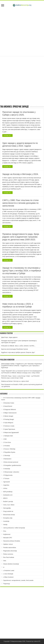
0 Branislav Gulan (9, 403)
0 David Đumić (8, 406)
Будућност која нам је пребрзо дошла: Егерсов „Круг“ (18, 352)
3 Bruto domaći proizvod (11, 462)
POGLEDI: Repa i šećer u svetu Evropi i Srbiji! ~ (16, 376)
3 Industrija (7, 469)
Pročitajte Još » (7, 135)
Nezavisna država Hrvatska (12, 541)
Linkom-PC (37, 641)
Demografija (7, 508)
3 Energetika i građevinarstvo (12, 465)
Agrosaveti (6, 482)
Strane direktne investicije (11, 564)
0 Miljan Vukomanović (10, 413)
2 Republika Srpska (9, 452)
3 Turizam (6, 478)
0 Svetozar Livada (9, 426)
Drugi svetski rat (8, 511)
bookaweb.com (8, 495)
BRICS (5, 498)
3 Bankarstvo (7, 459)
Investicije (6, 521)
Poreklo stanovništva (10, 547)
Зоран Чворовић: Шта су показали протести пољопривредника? (22, 371)
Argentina (6, 485)
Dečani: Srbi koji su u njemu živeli (19, 381)
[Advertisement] (22, 32)
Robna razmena (8, 554)
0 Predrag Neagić (9, 419)
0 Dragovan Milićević (10, 409)
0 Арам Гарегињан (9, 429)
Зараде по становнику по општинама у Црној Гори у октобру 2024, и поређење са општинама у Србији (22, 271)
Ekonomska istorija (9, 515)
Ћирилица (7, 584)
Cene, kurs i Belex (9, 505)
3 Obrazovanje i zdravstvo (11, 472)
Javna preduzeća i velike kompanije (14, 528)
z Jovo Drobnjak (8, 574)
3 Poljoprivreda (8, 475)
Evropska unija (8, 518)
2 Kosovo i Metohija (9, 449)
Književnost (7, 534)
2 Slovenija (7, 455)
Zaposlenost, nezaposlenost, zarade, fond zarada (18, 580)
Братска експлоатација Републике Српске (15, 349)
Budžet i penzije (8, 501)
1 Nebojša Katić (8, 436)
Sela (5, 561)
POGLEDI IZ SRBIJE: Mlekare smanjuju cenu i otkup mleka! (21, 373)
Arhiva (5, 488)
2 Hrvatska (7, 446)
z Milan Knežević (8, 577)
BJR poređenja (8, 492)
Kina (5, 531)
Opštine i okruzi (8, 544)
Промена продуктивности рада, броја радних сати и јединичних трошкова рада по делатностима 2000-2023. (21, 237)
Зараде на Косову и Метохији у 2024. (20, 174)
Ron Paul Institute (9, 557)
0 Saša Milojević (8, 423)
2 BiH (5, 439)
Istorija (5, 524)
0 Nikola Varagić (8, 416)
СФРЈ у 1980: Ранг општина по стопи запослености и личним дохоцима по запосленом (20, 203)
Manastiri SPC (8, 538)
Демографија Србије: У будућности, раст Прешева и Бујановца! (22, 364)
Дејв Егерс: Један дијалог (9, 337)
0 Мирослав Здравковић (11, 432)
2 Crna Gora (7, 442)
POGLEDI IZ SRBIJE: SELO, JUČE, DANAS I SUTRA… (18, 346)
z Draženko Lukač (9, 570)
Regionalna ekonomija (10, 551)
